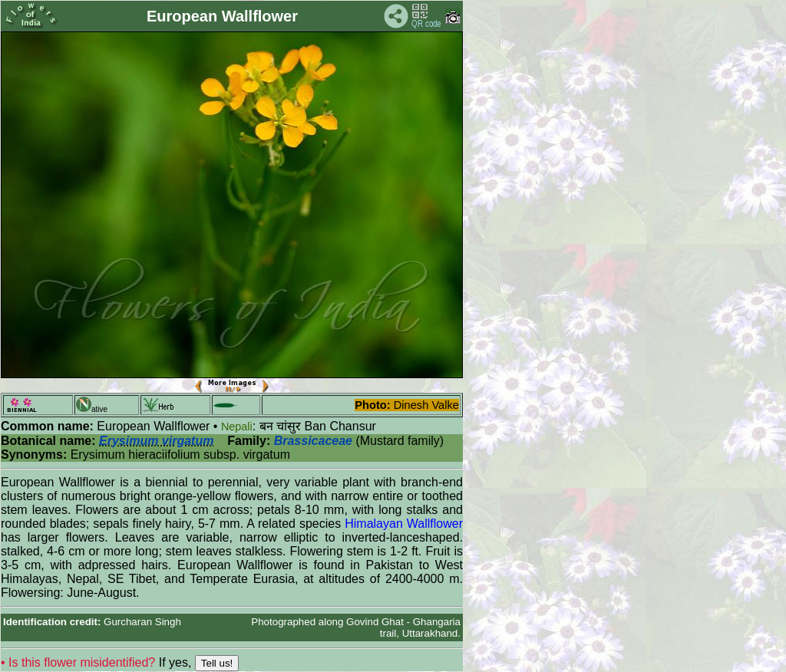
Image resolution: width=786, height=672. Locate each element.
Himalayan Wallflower (404, 524)
